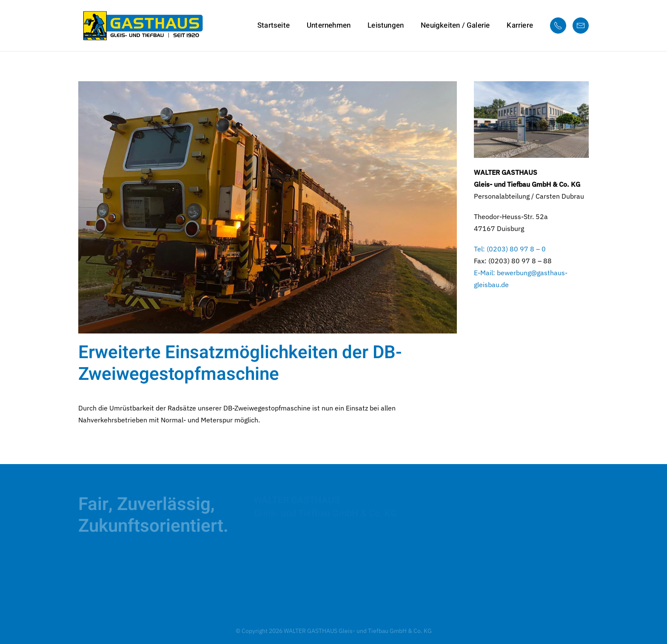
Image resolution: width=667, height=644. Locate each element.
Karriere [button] (520, 25)
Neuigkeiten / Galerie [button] (455, 25)
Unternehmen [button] (329, 25)
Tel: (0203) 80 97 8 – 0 (510, 249)
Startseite (274, 25)
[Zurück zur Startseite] (142, 26)
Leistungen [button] (386, 25)
